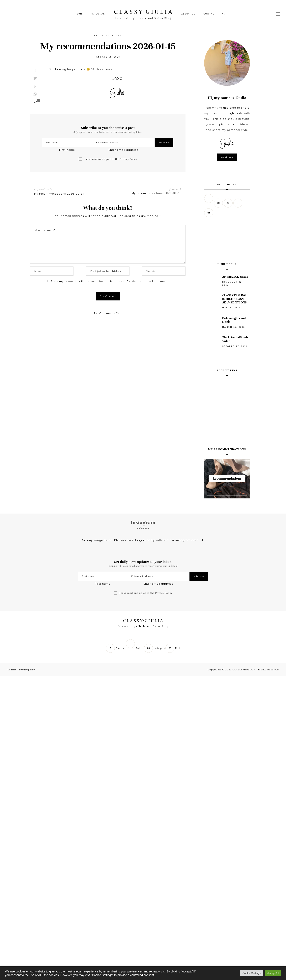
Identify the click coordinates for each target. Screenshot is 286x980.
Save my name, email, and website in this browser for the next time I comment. (110, 281)
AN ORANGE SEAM (235, 277)
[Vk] (209, 212)
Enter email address (123, 150)
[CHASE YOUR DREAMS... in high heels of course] (227, 419)
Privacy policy (27, 672)
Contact (210, 14)
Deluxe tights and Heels (234, 320)
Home (79, 14)
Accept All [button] (273, 973)
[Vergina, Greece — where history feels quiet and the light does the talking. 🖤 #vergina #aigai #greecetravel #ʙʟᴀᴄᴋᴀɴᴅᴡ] (211, 387)
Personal (98, 14)
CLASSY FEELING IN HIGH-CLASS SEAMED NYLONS (234, 299)
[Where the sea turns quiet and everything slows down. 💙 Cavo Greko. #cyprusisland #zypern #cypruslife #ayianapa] (243, 387)
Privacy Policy (129, 159)
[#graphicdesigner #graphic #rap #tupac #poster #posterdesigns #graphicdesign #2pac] (211, 419)
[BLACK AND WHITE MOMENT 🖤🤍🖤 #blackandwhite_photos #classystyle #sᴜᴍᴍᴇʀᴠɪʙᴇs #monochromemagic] (227, 403)
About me (188, 14)
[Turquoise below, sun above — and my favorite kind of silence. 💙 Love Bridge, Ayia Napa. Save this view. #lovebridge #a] (211, 403)
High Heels (227, 264)
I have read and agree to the (110, 159)
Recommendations (108, 36)
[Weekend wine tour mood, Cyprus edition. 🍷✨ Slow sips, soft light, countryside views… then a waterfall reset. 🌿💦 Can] (227, 387)
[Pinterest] (229, 203)
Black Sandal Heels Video (235, 339)
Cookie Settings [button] (252, 973)
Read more (227, 157)
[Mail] (238, 203)
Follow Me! (143, 528)
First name (67, 150)
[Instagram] (219, 203)
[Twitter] (209, 203)
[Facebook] (116, 650)
